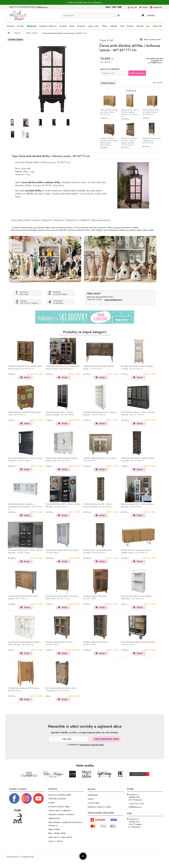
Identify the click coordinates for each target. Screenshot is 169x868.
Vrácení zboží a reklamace (60, 810)
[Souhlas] (67, 745)
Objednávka (157, 7)
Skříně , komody (17, 220)
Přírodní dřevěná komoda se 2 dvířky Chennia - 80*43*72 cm (109, 112)
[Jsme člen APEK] (18, 816)
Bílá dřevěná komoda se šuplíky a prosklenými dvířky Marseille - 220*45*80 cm (25, 507)
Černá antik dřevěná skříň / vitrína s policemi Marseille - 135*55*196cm (25, 459)
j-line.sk (59, 841)
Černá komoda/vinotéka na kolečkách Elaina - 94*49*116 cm (138, 643)
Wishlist (145, 7)
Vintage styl (36, 220)
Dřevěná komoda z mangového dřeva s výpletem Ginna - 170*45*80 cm (136, 552)
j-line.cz (51, 841)
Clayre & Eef (106, 40)
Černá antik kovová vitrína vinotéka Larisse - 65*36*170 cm (152, 141)
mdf (32, 171)
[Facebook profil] (14, 798)
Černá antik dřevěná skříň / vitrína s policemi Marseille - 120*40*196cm (25, 552)
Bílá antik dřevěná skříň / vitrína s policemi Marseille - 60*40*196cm (137, 505)
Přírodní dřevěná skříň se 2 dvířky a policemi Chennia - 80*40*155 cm (130, 113)
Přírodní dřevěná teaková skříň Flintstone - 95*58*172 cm (24, 689)
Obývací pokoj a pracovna (101, 220)
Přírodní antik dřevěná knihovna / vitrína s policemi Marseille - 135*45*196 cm (129, 142)
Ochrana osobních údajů (59, 807)
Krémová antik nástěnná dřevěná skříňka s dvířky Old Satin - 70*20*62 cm (24, 643)
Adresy (91, 799)
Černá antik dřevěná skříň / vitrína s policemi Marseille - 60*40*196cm (63, 505)
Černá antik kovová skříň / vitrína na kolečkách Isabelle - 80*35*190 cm (60, 414)
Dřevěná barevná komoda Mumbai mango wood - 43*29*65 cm (24, 414)
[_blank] (38, 798)
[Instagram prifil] (26, 798)
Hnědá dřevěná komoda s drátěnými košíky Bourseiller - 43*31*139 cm (137, 459)
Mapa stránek (54, 829)
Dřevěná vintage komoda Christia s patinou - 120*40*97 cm (100, 459)
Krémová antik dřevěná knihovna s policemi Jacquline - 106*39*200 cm (100, 414)
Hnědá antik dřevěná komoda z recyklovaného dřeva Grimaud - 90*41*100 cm (109, 142)
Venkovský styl (47, 220)
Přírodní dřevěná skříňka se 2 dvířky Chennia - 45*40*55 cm (151, 112)
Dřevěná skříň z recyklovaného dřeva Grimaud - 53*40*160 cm (98, 552)
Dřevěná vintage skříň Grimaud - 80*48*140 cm (96, 643)
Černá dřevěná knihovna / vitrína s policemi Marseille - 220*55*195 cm (138, 414)
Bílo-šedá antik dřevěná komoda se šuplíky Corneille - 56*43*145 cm (137, 367)
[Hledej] (118, 15)
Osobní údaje (93, 803)
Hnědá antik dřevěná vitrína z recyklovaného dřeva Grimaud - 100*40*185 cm (63, 367)
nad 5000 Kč (85, 220)
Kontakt (51, 803)
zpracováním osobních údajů (92, 745)
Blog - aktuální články (57, 833)
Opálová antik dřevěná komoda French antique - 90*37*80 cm (23, 597)
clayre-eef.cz (54, 837)
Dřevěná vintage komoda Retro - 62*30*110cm (96, 597)
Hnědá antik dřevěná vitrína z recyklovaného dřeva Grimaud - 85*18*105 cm (25, 367)
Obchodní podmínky (57, 799)
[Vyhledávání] (89, 15)
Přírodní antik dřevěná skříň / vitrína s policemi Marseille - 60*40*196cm (98, 505)
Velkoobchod (54, 818)
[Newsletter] (69, 739)
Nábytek (27, 220)
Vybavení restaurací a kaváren (61, 814)
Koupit (27, 377)
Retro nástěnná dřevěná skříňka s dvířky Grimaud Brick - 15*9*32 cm (61, 689)
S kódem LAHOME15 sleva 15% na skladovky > (85, 3)
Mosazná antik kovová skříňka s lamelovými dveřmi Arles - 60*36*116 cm (62, 597)
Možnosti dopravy (108, 83)
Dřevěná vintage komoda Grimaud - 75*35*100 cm (59, 643)
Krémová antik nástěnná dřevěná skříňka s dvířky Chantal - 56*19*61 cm (62, 459)
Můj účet (134, 7)
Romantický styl (59, 220)
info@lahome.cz (42, 7)
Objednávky (93, 795)
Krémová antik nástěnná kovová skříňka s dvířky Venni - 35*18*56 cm (137, 597)
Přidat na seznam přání (152, 40)
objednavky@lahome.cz (113, 300)
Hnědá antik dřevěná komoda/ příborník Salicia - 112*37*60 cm (99, 367)
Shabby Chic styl (72, 220)
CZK (114, 7)
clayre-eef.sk (67, 837)
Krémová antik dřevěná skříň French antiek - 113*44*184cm (62, 552)
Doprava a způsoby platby (60, 795)
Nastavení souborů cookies (99, 807)
